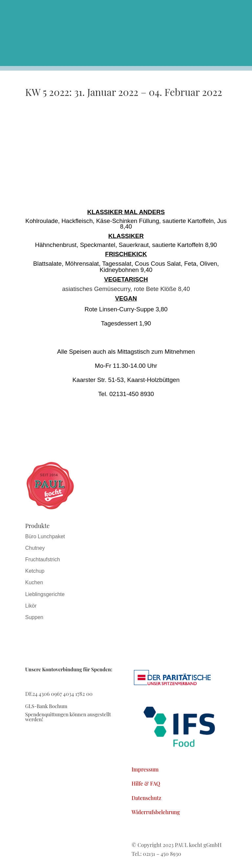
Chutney (35, 548)
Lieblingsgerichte (45, 594)
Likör (31, 606)
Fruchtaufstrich (43, 559)
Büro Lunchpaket (45, 536)
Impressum (145, 769)
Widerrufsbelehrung (156, 812)
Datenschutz (146, 798)
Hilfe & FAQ (146, 783)
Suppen (34, 617)
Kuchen (34, 582)
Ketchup (35, 571)
